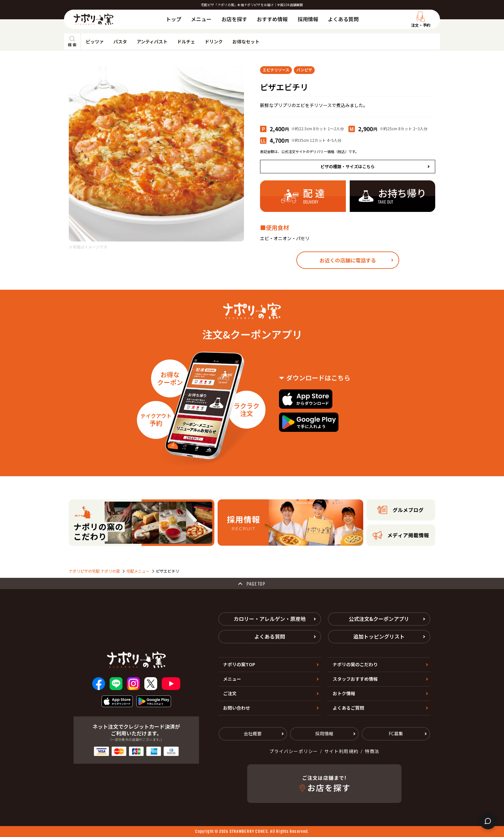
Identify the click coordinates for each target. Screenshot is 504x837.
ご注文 (230, 693)
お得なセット (246, 41)
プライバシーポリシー (294, 751)
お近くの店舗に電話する (348, 260)
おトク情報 (344, 693)
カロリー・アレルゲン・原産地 (270, 619)
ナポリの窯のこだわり (355, 664)
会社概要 (253, 733)
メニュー (201, 19)
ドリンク (214, 41)
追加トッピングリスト (379, 636)
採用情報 (308, 19)
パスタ (120, 41)
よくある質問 (343, 19)
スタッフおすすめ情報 (355, 679)
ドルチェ (186, 41)
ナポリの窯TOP (239, 664)
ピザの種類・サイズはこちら (348, 166)
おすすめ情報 (272, 19)
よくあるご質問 (348, 708)
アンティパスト (152, 41)
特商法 (372, 751)
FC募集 (396, 733)
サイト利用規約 (341, 751)
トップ (174, 19)
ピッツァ (95, 41)
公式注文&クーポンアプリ (379, 619)
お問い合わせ (237, 708)
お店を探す (234, 19)
